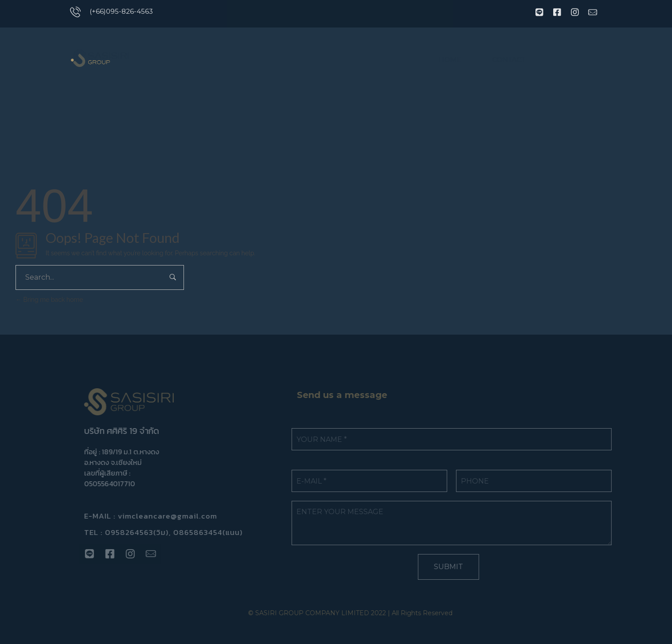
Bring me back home (49, 300)
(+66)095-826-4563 (121, 10)
